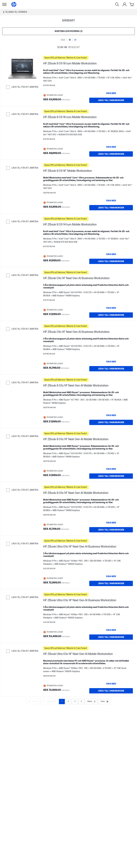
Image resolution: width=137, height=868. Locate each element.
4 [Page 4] (81, 701)
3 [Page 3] (75, 701)
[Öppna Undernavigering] (4, 4)
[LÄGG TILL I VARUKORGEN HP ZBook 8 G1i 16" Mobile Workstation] (111, 208)
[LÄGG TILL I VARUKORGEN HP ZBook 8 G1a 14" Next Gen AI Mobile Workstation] (111, 422)
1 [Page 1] (62, 701)
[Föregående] (49, 702)
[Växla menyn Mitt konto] (124, 4)
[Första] (33, 702)
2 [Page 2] (68, 701)
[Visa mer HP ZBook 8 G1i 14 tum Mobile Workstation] (111, 254)
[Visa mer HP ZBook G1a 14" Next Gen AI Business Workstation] (111, 308)
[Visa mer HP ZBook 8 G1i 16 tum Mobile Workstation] (111, 93)
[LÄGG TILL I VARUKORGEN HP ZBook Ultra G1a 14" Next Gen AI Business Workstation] (111, 583)
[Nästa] (91, 702)
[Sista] (104, 702)
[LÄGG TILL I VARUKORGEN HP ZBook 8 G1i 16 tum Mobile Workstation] (111, 100)
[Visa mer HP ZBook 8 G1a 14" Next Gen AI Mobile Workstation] (111, 415)
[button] (88, 58)
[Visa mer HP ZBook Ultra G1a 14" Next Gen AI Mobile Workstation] (111, 684)
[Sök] (117, 4)
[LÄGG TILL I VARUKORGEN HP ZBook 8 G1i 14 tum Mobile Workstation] (111, 261)
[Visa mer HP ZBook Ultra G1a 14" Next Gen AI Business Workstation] (111, 576)
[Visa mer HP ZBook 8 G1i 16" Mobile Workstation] (111, 201)
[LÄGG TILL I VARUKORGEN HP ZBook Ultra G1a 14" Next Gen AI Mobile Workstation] (111, 691)
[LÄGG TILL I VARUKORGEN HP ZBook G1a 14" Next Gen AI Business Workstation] (111, 315)
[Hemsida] (14, 4)
